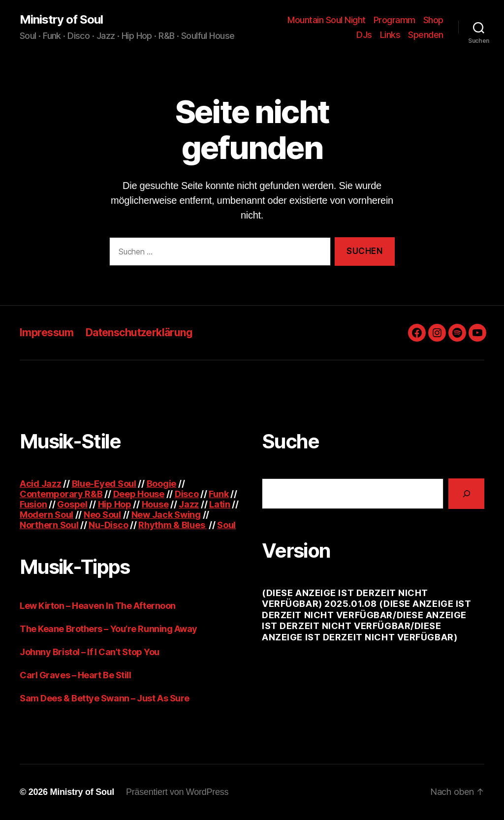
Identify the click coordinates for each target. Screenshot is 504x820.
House (155, 504)
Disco (187, 494)
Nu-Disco (108, 525)
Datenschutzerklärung (139, 332)
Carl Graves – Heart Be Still (75, 675)
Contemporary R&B (61, 494)
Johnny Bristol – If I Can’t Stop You (90, 652)
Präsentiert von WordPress (177, 792)
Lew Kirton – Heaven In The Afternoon (98, 606)
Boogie (161, 484)
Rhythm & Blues (173, 525)
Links (390, 35)
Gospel (72, 504)
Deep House (139, 494)
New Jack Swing (166, 515)
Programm (394, 20)
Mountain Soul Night (327, 20)
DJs (364, 35)
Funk (219, 494)
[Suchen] (466, 493)
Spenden (426, 35)
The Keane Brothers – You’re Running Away (109, 629)
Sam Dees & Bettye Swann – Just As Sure (105, 698)
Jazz (189, 504)
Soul (226, 525)
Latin (220, 504)
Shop (433, 20)
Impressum (47, 332)
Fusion (33, 504)
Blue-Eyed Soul (104, 484)
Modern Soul (47, 515)
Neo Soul (102, 515)
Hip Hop (115, 504)
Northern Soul (49, 525)
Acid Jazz (41, 484)
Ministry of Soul (61, 20)
